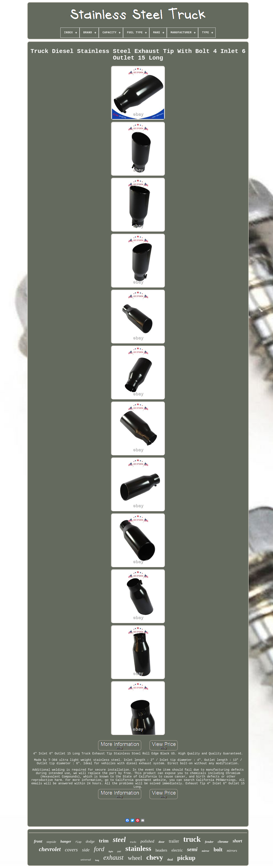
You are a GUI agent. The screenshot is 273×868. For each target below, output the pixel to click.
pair (119, 851)
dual (170, 860)
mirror (205, 851)
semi (192, 849)
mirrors (232, 851)
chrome (223, 842)
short (237, 841)
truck (192, 839)
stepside (51, 842)
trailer (174, 841)
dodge (90, 841)
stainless (138, 848)
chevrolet (50, 849)
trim (104, 841)
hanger (66, 841)
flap (78, 842)
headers (161, 850)
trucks (133, 842)
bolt (218, 850)
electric (177, 850)
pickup (186, 858)
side (86, 850)
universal (86, 860)
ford (99, 849)
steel (119, 840)
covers (71, 850)
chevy (155, 857)
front (38, 841)
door (161, 842)
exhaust (114, 857)
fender (209, 842)
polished (147, 841)
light (111, 851)
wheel (135, 858)
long (97, 860)
